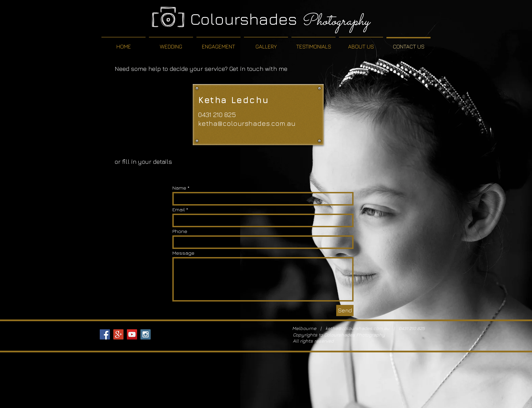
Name (179, 188)
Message (183, 253)
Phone (180, 231)
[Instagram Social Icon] (146, 334)
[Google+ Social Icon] (118, 334)
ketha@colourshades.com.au (247, 123)
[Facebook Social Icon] (105, 334)
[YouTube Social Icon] (132, 334)
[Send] (345, 310)
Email (179, 209)
